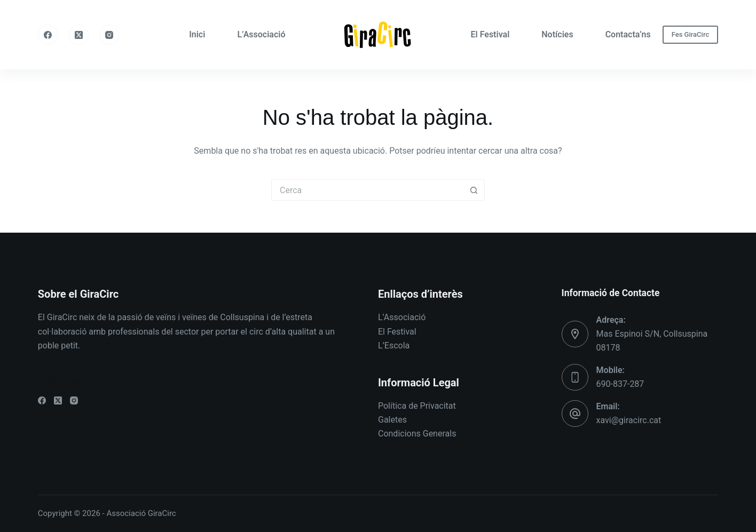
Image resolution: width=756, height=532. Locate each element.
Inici (197, 34)
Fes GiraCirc (691, 34)
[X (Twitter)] (78, 35)
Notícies (557, 34)
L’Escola (394, 346)
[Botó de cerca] (474, 190)
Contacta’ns (628, 34)
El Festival (490, 34)
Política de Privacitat (417, 406)
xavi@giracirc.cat (629, 420)
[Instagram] (109, 35)
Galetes (392, 420)
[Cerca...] (367, 190)
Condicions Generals (417, 434)
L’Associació (261, 34)
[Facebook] (48, 35)
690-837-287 (620, 384)
